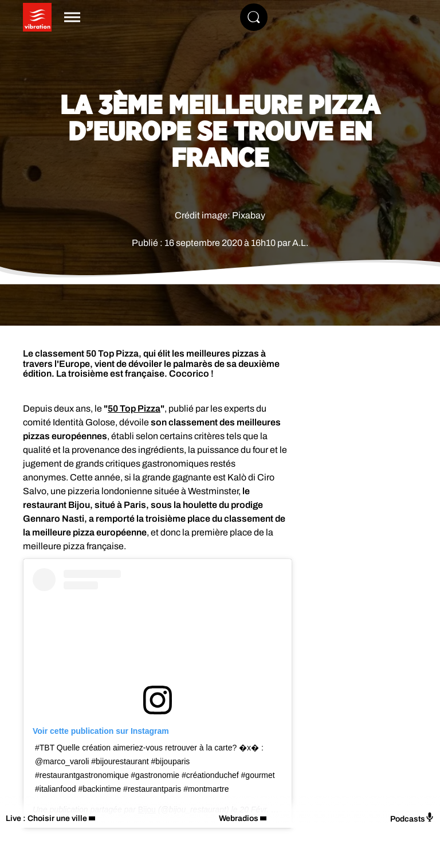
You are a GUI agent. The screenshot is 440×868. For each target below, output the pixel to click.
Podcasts (412, 818)
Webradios (239, 818)
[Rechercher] (254, 17)
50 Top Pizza (134, 408)
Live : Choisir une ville (46, 818)
